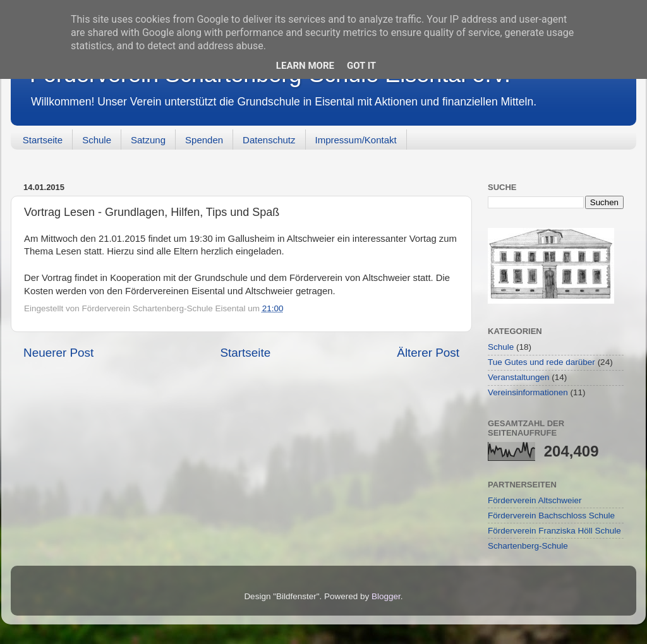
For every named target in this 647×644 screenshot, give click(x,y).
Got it (361, 66)
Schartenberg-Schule (528, 546)
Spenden (204, 140)
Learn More (305, 66)
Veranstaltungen (519, 377)
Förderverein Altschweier (535, 500)
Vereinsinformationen (528, 392)
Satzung (148, 140)
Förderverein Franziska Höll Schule (554, 531)
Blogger (386, 596)
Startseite (43, 140)
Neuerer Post (58, 353)
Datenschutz (269, 140)
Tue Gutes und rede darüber (541, 362)
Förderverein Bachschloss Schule (551, 516)
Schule (97, 140)
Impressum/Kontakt (356, 140)
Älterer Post (428, 353)
